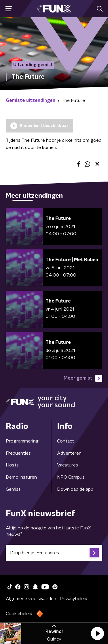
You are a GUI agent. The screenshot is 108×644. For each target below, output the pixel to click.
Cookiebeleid (19, 614)
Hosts (12, 465)
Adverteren (69, 453)
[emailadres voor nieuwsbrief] (54, 553)
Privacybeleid (73, 599)
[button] (97, 633)
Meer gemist (83, 378)
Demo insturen (21, 477)
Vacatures (68, 465)
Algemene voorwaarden (31, 599)
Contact (66, 441)
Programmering (22, 441)
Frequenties (18, 453)
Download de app (75, 489)
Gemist (13, 489)
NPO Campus (71, 477)
